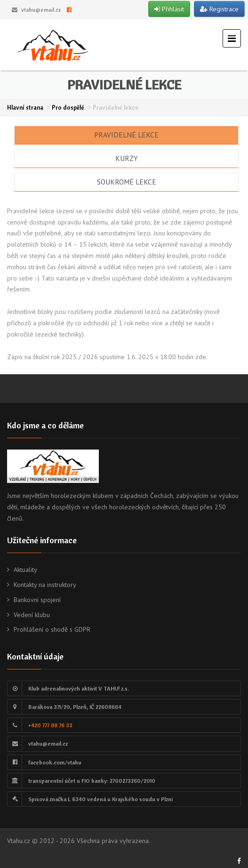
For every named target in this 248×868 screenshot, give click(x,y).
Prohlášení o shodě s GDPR (52, 629)
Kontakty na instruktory (45, 585)
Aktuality (25, 570)
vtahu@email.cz (41, 10)
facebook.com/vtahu (55, 762)
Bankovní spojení (37, 600)
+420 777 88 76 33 (50, 725)
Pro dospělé (68, 107)
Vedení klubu (32, 615)
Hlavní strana (25, 107)
